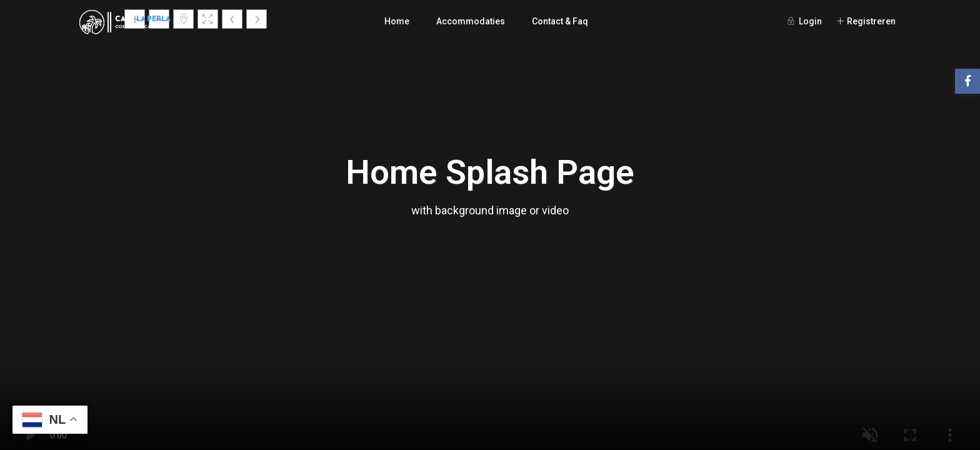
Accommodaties (471, 21)
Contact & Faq (560, 21)
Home (397, 21)
